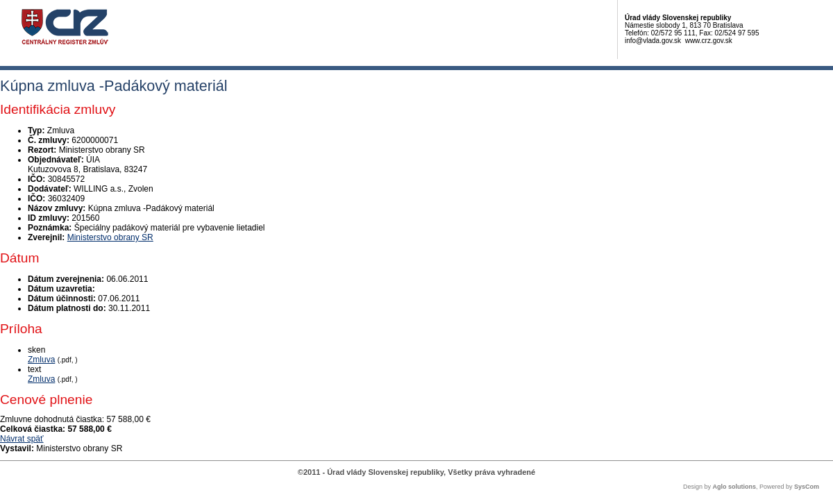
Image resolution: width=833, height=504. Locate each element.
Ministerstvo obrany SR (110, 237)
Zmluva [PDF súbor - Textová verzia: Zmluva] (41, 379)
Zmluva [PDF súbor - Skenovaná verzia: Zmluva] (41, 360)
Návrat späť (22, 439)
